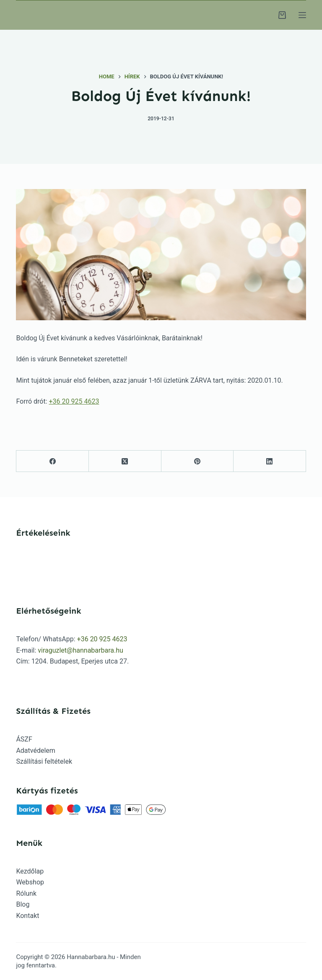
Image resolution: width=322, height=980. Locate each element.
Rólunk (26, 893)
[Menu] (302, 15)
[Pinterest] (198, 461)
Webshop (30, 882)
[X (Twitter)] (125, 461)
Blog (23, 904)
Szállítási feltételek (44, 761)
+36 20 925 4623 (74, 401)
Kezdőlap (30, 871)
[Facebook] (53, 461)
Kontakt (27, 916)
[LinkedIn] (270, 461)
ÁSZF (24, 739)
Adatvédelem (35, 751)
